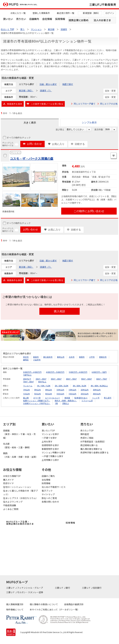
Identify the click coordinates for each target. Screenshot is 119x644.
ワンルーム (28, 386)
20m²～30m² (41, 379)
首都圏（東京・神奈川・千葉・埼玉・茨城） (19, 434)
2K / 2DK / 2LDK (62, 386)
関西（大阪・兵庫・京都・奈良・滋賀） (20, 455)
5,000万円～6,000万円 (78, 372)
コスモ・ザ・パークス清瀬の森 (32, 159)
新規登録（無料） (92, 13)
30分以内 (97, 394)
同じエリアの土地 (109, 104)
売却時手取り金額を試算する (95, 452)
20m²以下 (27, 379)
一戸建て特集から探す (53, 456)
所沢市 (26, 357)
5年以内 (38, 390)
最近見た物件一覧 (66, 13)
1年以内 (26, 390)
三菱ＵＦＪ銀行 (63, 588)
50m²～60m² (87, 379)
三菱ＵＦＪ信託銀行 (92, 588)
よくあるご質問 (11, 509)
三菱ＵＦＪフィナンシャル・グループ (25, 588)
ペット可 (96, 398)
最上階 (26, 398)
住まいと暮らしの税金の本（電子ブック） (20, 493)
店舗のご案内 (48, 476)
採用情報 (60, 19)
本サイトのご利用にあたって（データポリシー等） (55, 610)
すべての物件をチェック (18, 138)
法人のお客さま (102, 20)
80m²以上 (42, 382)
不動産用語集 (10, 505)
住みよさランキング (13, 502)
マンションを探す (50, 434)
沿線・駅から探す (48, 84)
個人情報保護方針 (15, 604)
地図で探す (68, 84)
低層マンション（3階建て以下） (37, 401)
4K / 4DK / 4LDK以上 (99, 386)
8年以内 (49, 390)
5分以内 (38, 394)
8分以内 (49, 394)
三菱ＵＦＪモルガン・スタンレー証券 (25, 592)
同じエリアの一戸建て (85, 104)
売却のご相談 (87, 438)
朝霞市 (82, 357)
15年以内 (73, 390)
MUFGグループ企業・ (20, 523)
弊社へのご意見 (49, 498)
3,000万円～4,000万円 (32, 372)
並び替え (62, 130)
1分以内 (26, 394)
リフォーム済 (87, 401)
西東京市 (103, 357)
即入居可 (108, 398)
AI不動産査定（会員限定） (93, 441)
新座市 (36, 357)
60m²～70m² (102, 379)
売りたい (21, 19)
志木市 (72, 357)
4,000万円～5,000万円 (55, 372)
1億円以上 (27, 375)
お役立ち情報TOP (12, 476)
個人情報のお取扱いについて (44, 604)
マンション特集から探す (54, 452)
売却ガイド (9, 483)
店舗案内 (34, 19)
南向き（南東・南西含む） (66, 401)
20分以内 (85, 394)
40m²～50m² (71, 379)
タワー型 (37, 398)
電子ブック (47, 491)
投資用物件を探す (50, 445)
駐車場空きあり (81, 398)
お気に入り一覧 (18, 13)
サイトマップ (48, 494)
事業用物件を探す (50, 449)
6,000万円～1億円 (99, 372)
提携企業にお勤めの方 (78, 20)
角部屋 (67, 398)
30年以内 (97, 390)
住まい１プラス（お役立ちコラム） (20, 498)
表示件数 (100, 130)
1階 (56, 403)
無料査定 (85, 434)
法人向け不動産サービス (54, 487)
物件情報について (15, 610)
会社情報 (47, 19)
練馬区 (26, 360)
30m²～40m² (56, 379)
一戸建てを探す (49, 438)
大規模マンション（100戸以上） (37, 403)
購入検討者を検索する (91, 449)
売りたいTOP (87, 431)
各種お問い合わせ (50, 502)
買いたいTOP (48, 431)
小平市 (92, 357)
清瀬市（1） (46, 91)
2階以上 (66, 403)
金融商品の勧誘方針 (74, 604)
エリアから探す (26, 84)
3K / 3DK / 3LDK (80, 386)
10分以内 (60, 394)
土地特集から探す (50, 460)
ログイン (110, 13)
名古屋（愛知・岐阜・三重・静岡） (17, 446)
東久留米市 (48, 357)
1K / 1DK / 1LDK (44, 386)
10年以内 (60, 390)
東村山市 (61, 357)
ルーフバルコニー (53, 398)
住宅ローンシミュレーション (17, 487)
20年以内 (85, 390)
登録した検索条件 (41, 13)
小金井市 (37, 360)
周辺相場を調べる (89, 445)
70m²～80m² (28, 382)
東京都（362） (26, 91)
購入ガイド (9, 480)
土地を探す (47, 441)
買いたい (8, 19)
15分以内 (73, 394)
